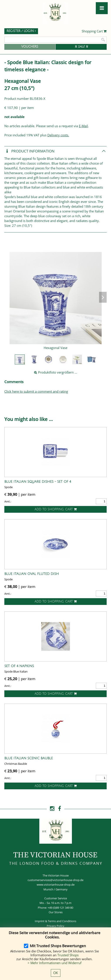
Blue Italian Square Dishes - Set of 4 (38, 482)
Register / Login (21, 31)
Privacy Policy (55, 926)
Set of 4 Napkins (19, 666)
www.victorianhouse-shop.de (56, 885)
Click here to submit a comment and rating (36, 391)
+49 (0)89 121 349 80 (60, 908)
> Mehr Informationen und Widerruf (55, 963)
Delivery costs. (58, 135)
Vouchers (30, 47)
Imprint (40, 921)
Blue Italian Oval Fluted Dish (32, 574)
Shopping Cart (94, 31)
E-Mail (83, 126)
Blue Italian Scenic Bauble (29, 758)
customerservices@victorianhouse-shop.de (55, 880)
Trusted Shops (68, 955)
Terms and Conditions (62, 921)
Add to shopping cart (56, 509)
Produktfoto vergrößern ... (56, 372)
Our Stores (56, 912)
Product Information (29, 151)
